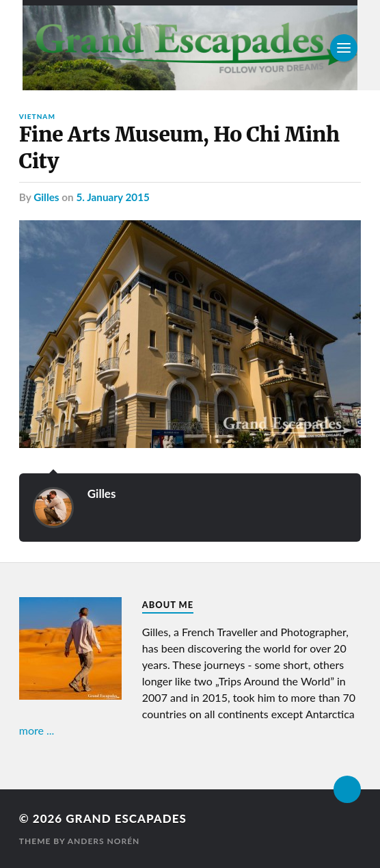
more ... (37, 730)
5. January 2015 (112, 197)
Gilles (46, 197)
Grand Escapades (126, 818)
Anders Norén (104, 841)
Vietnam (37, 116)
